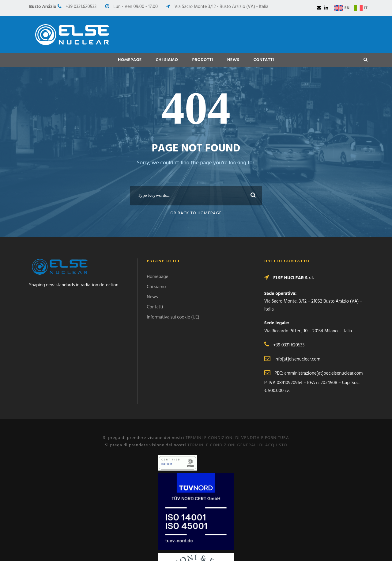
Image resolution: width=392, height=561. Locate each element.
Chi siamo (167, 60)
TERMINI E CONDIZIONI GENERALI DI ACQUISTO (237, 445)
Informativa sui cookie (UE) (173, 317)
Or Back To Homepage (196, 213)
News (233, 60)
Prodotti (202, 60)
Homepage (130, 60)
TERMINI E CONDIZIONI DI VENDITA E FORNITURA (237, 438)
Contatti (264, 60)
